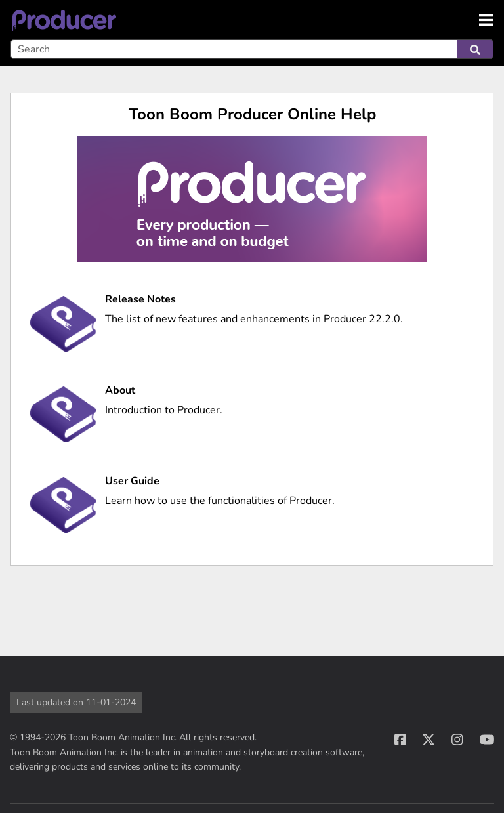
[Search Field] (252, 49)
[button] (475, 49)
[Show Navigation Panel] (486, 20)
